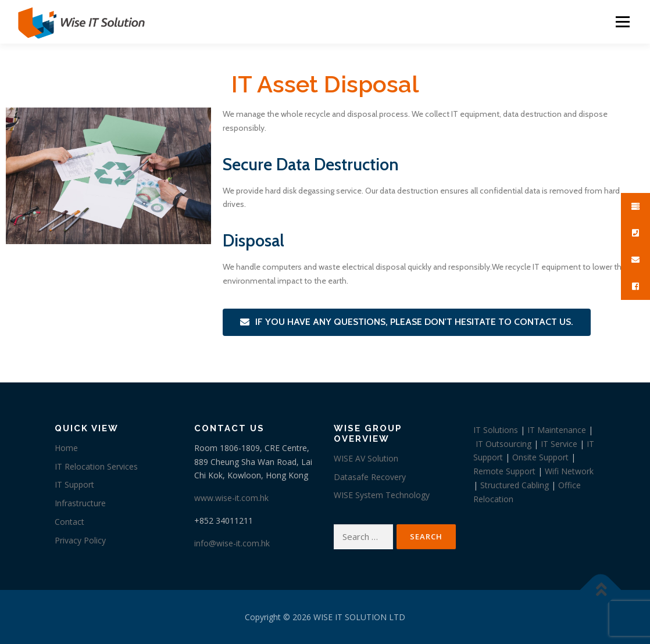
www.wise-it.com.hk (231, 498)
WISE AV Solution (366, 458)
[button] (407, 322)
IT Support (74, 484)
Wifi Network (569, 471)
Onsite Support (540, 457)
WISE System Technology (382, 495)
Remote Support (504, 471)
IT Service (559, 444)
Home (66, 448)
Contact (69, 522)
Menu (622, 22)
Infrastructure (80, 503)
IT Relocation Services (96, 466)
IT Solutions (496, 430)
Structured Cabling (515, 485)
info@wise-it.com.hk (232, 543)
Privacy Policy (80, 540)
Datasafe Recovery (370, 477)
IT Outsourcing (503, 444)
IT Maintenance (557, 430)
